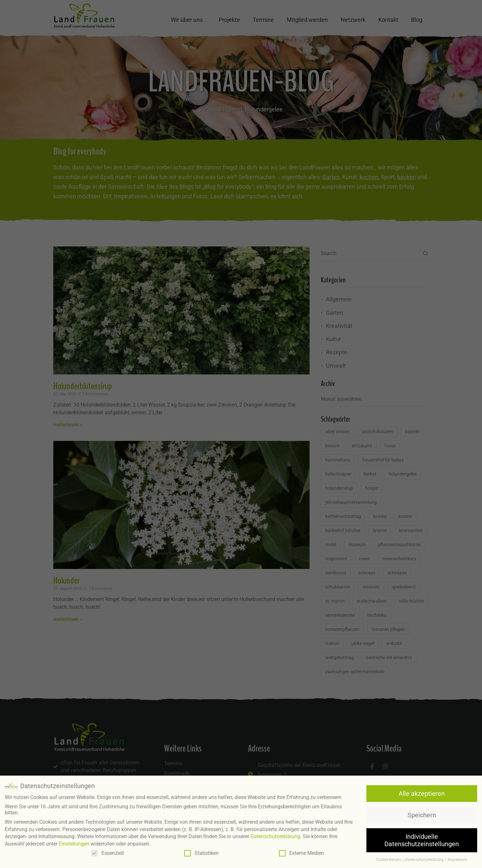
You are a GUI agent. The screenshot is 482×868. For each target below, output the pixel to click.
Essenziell (108, 853)
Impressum (457, 860)
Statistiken (202, 853)
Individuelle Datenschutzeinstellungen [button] (422, 840)
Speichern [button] (422, 815)
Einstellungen (74, 843)
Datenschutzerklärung (275, 836)
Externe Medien (302, 853)
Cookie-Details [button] (389, 860)
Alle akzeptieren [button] (422, 793)
